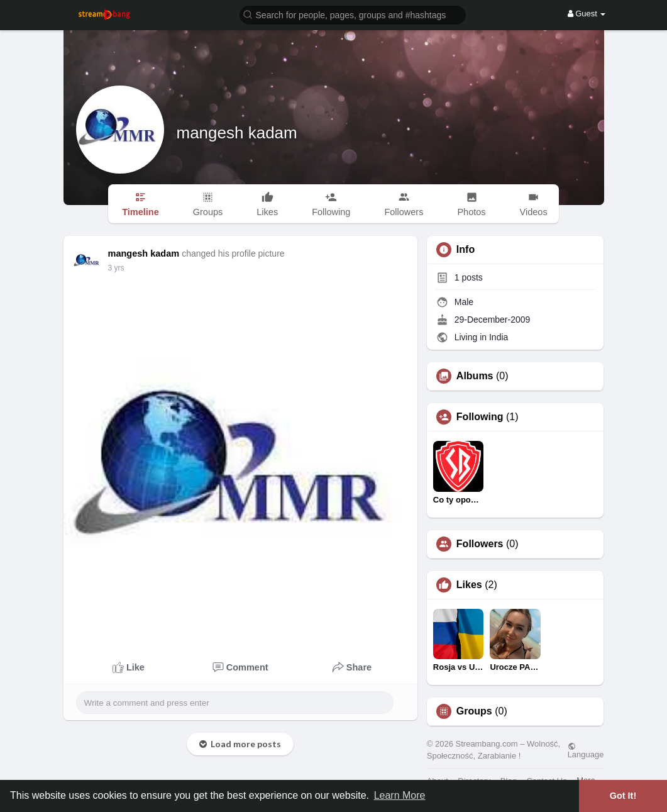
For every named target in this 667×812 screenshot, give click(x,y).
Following (480, 417)
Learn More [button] (400, 795)
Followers (480, 544)
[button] (353, 14)
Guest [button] (587, 14)
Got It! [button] (623, 796)
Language (586, 750)
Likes (469, 585)
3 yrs (116, 268)
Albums (475, 376)
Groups (474, 711)
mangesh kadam (237, 133)
